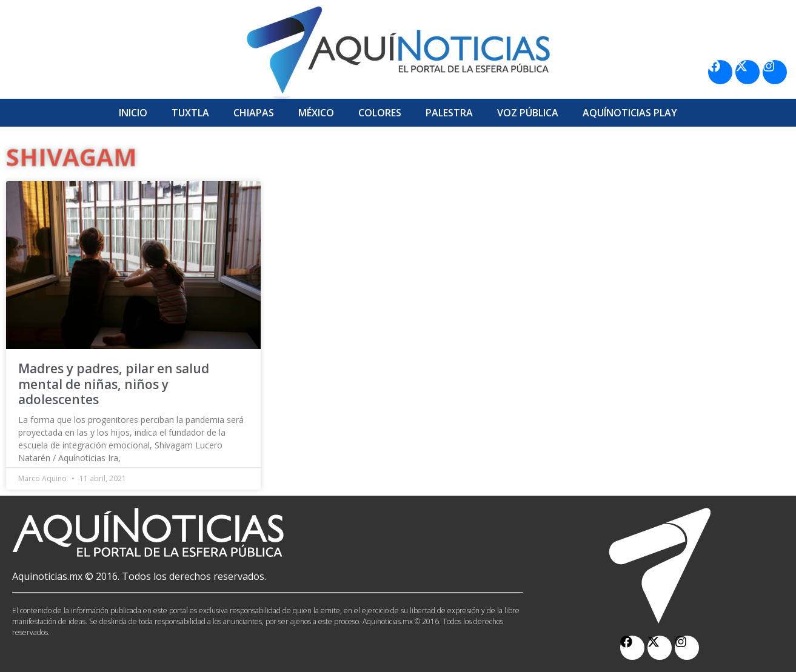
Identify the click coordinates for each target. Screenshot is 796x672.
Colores (380, 113)
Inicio (133, 113)
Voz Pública (528, 113)
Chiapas (254, 113)
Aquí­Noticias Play (630, 113)
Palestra (449, 113)
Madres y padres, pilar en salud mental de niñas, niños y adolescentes (114, 384)
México (316, 113)
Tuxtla (190, 113)
